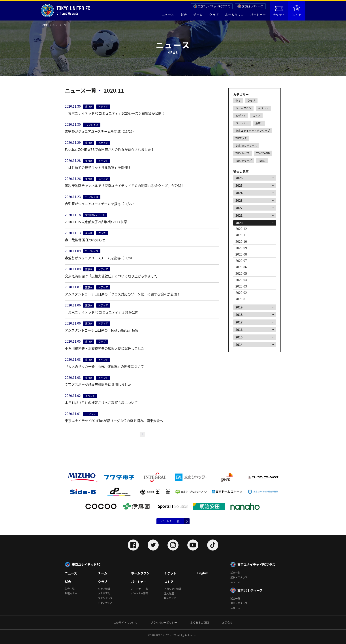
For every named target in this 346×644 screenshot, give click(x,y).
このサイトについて (125, 623)
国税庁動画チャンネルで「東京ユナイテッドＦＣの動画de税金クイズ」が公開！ (125, 186)
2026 (239, 178)
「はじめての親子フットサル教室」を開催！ (98, 168)
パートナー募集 (140, 593)
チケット (279, 11)
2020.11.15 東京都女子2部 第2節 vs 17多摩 (96, 222)
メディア (241, 116)
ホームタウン (234, 15)
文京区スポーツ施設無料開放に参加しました (98, 385)
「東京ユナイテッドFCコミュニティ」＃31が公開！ (103, 312)
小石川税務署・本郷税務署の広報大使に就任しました (105, 348)
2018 (239, 315)
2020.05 (241, 273)
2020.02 (241, 293)
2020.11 (241, 235)
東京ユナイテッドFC (86, 564)
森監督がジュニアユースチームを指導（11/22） (100, 204)
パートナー (258, 15)
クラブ (214, 15)
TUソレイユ (243, 153)
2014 (239, 345)
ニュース (168, 15)
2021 (239, 215)
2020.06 (241, 267)
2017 (239, 322)
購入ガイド (170, 598)
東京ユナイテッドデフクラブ (253, 131)
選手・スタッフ (239, 577)
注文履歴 (169, 593)
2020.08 (241, 254)
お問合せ (227, 623)
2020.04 (241, 280)
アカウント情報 (173, 589)
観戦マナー (71, 593)
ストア (297, 11)
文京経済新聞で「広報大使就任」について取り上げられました (111, 276)
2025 (239, 185)
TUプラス (241, 138)
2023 (239, 200)
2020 (239, 223)
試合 (184, 15)
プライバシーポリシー (164, 623)
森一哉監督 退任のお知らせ (85, 240)
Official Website (65, 11)
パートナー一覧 (170, 521)
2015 (239, 337)
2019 (239, 307)
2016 (239, 330)
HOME (44, 25)
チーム (198, 15)
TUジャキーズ (244, 161)
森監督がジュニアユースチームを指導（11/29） (100, 131)
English (203, 573)
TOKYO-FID (263, 153)
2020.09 (241, 248)
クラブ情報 (104, 589)
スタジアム (104, 593)
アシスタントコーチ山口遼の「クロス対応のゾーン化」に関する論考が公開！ (123, 294)
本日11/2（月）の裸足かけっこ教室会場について (101, 403)
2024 (239, 193)
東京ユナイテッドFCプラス (214, 6)
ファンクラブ (105, 598)
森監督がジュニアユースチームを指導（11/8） (99, 258)
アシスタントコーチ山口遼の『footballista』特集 (102, 330)
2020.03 (241, 286)
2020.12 (241, 229)
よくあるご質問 (199, 623)
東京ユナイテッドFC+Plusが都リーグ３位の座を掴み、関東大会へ (114, 421)
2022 (239, 208)
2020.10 (241, 241)
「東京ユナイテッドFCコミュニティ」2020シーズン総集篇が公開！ (115, 113)
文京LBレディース (253, 6)
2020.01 (241, 299)
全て (238, 101)
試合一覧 (70, 589)
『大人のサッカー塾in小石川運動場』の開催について (104, 366)
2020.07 (241, 261)
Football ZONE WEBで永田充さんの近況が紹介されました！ (110, 149)
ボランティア (105, 603)
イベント (263, 108)
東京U (259, 123)
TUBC (262, 161)
